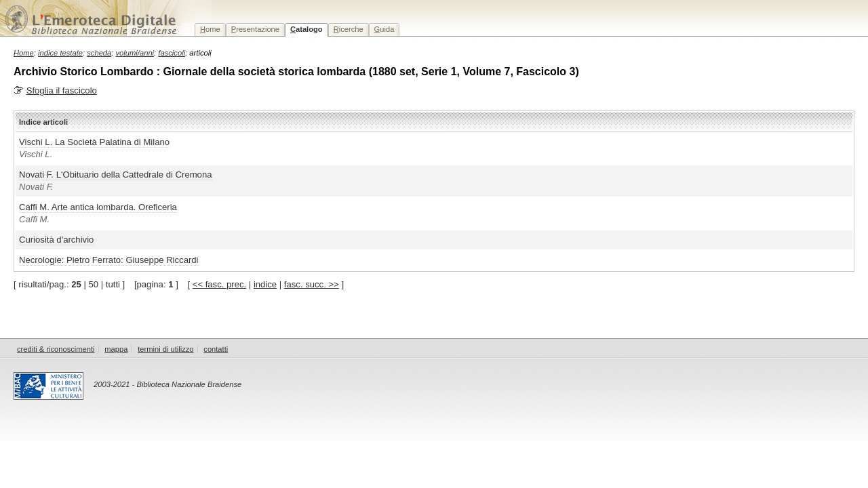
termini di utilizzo (165, 349)
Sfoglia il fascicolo (62, 90)
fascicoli (172, 53)
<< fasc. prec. (219, 284)
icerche (349, 29)
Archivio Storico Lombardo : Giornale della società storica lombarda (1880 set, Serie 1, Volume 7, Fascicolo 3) (296, 72)
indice (265, 284)
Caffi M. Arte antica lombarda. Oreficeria (98, 207)
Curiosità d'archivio (56, 240)
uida (384, 29)
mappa (116, 349)
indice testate (60, 53)
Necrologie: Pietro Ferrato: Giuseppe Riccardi (109, 260)
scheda (99, 53)
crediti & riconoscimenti (56, 349)
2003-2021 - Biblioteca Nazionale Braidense (167, 384)
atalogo (307, 29)
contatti (216, 349)
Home (24, 53)
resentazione (255, 29)
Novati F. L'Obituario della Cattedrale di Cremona (116, 175)
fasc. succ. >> (312, 284)
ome (210, 29)
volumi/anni (135, 53)
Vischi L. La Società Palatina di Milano (94, 142)
